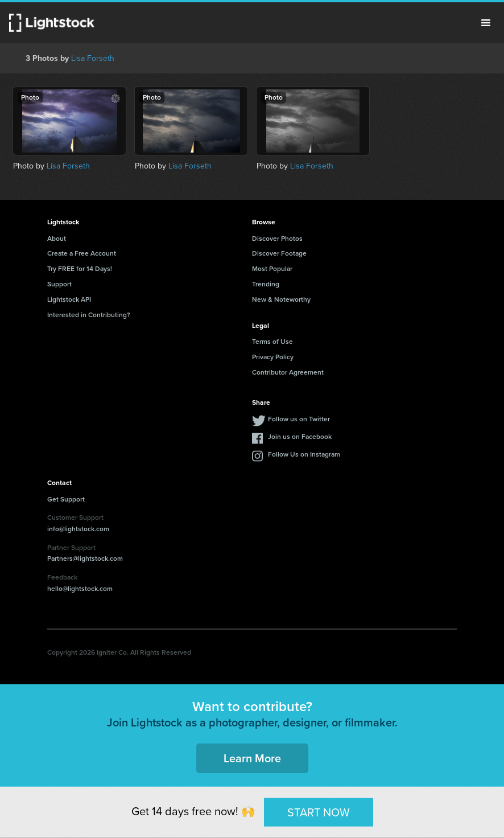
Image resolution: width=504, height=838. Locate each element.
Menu (486, 23)
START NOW (319, 812)
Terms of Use (272, 342)
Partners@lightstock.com (85, 558)
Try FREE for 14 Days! (80, 269)
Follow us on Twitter (299, 419)
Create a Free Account (82, 253)
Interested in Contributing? (89, 315)
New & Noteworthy (281, 299)
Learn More (252, 758)
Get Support (66, 499)
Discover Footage (279, 253)
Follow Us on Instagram (304, 454)
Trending (266, 284)
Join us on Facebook (300, 437)
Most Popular (272, 269)
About (57, 239)
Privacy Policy (273, 357)
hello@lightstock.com (80, 589)
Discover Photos (277, 239)
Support (59, 284)
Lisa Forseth (93, 58)
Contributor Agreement (288, 372)
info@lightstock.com (78, 529)
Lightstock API (69, 299)
